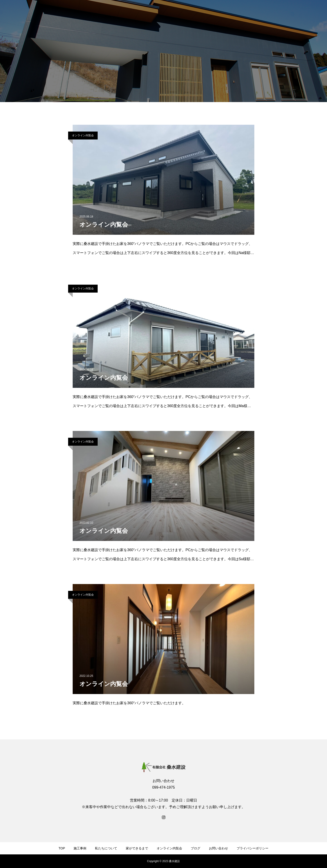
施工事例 (80, 848)
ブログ (196, 848)
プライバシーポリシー (253, 848)
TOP (62, 848)
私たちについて (106, 848)
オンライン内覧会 (83, 135)
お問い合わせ (218, 848)
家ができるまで (137, 848)
